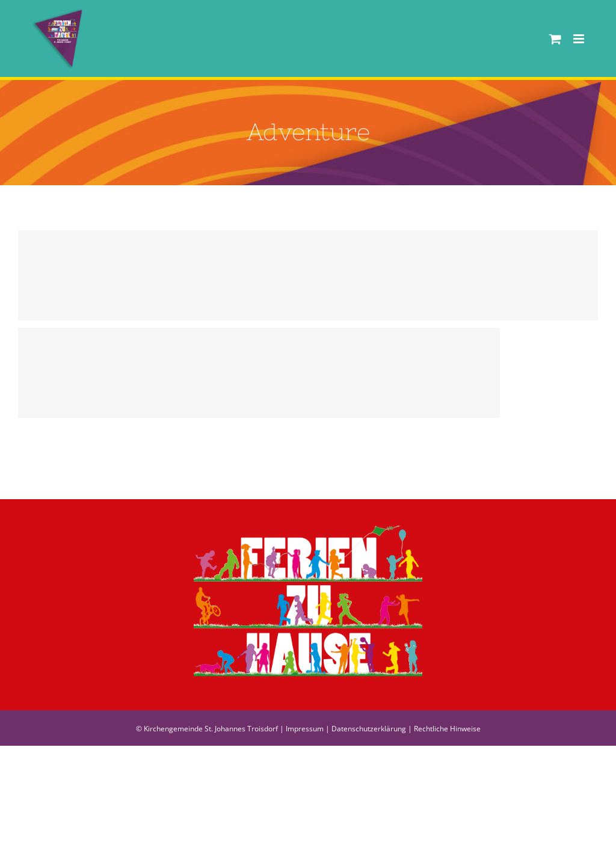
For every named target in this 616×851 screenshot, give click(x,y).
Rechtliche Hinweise (447, 729)
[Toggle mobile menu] (580, 39)
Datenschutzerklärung (369, 729)
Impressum (305, 729)
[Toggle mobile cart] (555, 39)
